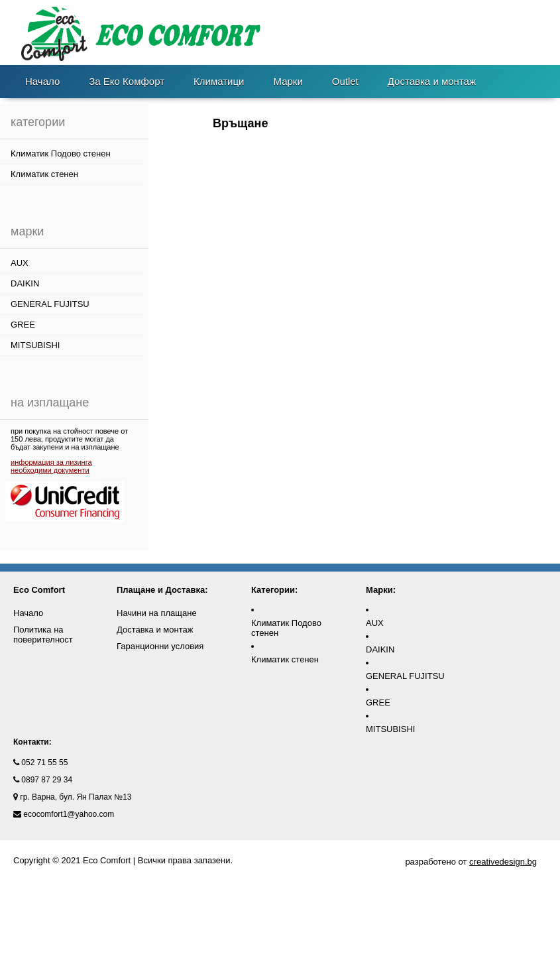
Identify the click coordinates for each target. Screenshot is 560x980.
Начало (42, 81)
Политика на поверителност (43, 635)
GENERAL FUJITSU (50, 304)
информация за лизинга (51, 462)
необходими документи (50, 470)
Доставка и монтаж (432, 81)
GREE (23, 325)
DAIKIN (25, 283)
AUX (20, 263)
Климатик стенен (44, 174)
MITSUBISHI (35, 345)
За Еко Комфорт (127, 81)
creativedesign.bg (503, 862)
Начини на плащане (157, 613)
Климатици (219, 81)
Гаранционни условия (160, 646)
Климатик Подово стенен (61, 153)
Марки (288, 81)
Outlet (345, 81)
